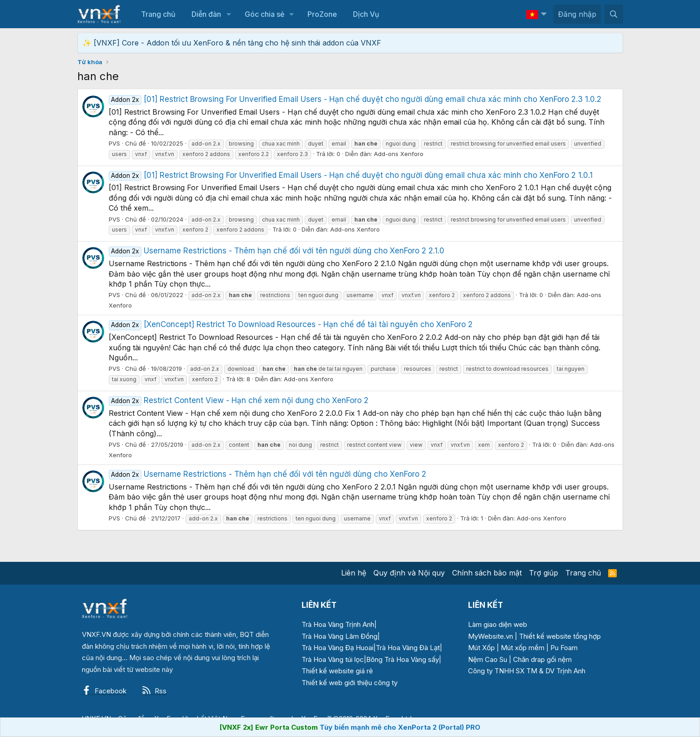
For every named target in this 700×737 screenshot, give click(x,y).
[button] (229, 14)
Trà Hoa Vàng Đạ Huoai (337, 648)
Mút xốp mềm (523, 648)
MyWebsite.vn (491, 636)
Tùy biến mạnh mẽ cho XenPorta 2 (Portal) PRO (400, 727)
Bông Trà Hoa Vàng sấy (403, 659)
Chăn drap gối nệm (542, 659)
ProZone (322, 14)
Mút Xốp (481, 648)
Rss (154, 691)
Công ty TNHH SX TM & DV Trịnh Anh (527, 671)
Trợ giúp (544, 573)
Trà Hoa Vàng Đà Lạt (408, 648)
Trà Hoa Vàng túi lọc (333, 659)
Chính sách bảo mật (487, 573)
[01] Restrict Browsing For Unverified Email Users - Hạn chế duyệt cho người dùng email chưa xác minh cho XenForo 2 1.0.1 (351, 175)
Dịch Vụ (366, 14)
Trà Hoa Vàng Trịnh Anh (338, 624)
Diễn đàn (206, 14)
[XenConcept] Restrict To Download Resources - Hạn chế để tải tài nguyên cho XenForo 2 (291, 324)
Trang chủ (158, 14)
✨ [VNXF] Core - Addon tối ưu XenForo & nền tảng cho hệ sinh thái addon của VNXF (232, 43)
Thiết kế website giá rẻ (337, 671)
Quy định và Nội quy (409, 573)
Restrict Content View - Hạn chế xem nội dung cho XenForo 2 (239, 400)
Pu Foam (564, 648)
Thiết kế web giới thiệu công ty (350, 683)
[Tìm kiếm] (614, 14)
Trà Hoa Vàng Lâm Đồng (340, 636)
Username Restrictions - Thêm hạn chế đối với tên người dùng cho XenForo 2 (268, 474)
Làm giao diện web (498, 624)
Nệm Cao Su (488, 659)
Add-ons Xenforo (399, 154)
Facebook (104, 691)
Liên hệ (354, 573)
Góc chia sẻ (264, 14)
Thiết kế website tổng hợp (560, 636)
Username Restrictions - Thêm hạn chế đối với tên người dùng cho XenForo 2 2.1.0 (277, 251)
